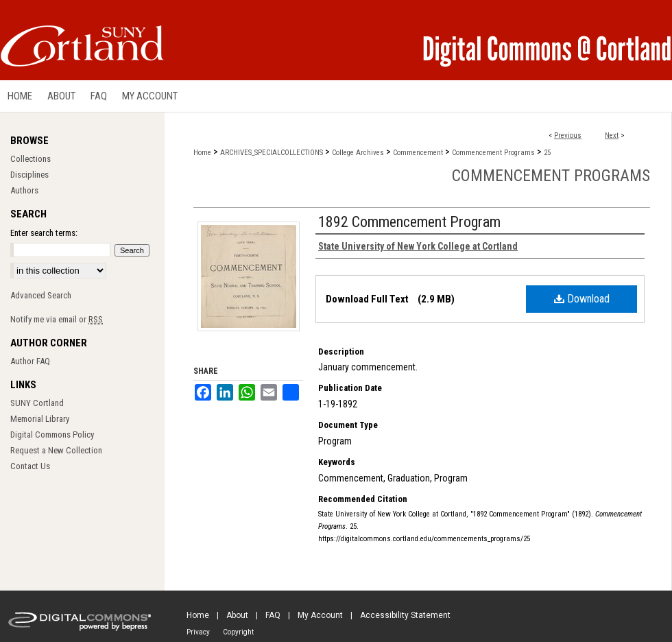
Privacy (198, 632)
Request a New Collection (56, 450)
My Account (320, 615)
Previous (568, 135)
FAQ (273, 615)
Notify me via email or (57, 319)
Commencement (418, 153)
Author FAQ (30, 361)
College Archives (358, 153)
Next (612, 135)
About (237, 615)
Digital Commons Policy (52, 435)
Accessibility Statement (405, 615)
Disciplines (29, 175)
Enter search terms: (44, 233)
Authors (24, 190)
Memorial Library (40, 419)
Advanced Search (41, 295)
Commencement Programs (493, 153)
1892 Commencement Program (409, 222)
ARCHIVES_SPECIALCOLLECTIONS (272, 153)
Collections (31, 159)
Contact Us (30, 466)
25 (547, 153)
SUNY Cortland (37, 403)
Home (202, 153)
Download (582, 299)
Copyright (238, 632)
